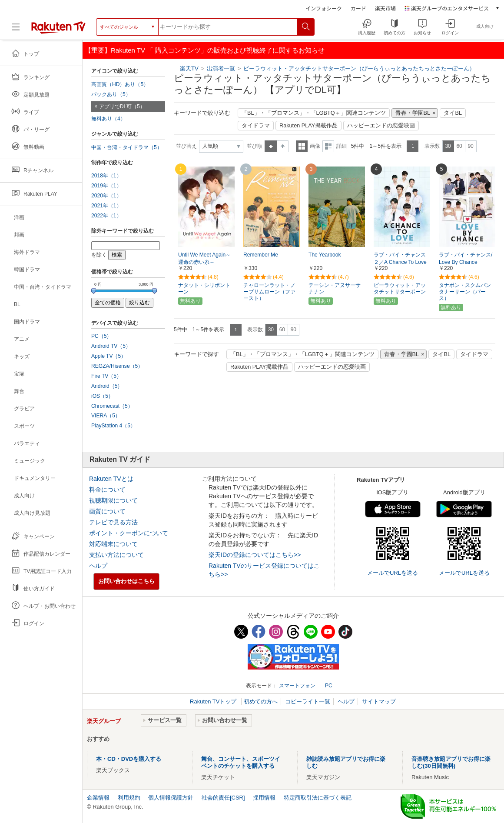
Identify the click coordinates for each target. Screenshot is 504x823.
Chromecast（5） (112, 406)
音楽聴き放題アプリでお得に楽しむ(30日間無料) (451, 762)
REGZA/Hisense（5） (117, 366)
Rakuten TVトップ (214, 701)
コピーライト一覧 (308, 701)
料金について (107, 490)
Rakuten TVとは (111, 479)
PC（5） (102, 336)
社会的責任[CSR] (223, 798)
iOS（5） (102, 396)
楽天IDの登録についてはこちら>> (255, 555)
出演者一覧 (221, 68)
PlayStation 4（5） (113, 426)
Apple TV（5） (109, 356)
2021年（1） (106, 206)
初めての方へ (261, 701)
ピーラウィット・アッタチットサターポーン (400, 288)
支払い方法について (116, 555)
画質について (107, 511)
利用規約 (129, 798)
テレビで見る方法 (113, 522)
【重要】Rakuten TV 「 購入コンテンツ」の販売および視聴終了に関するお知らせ (205, 50)
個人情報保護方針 (171, 798)
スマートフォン (297, 686)
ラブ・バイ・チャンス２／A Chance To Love (400, 258)
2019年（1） (106, 186)
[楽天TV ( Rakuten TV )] (58, 27)
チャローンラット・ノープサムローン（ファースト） (269, 292)
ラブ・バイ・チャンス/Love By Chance (466, 258)
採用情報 (264, 798)
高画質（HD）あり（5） (120, 84)
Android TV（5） (111, 346)
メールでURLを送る (393, 573)
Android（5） (107, 386)
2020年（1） (106, 196)
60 (459, 146)
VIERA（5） (106, 416)
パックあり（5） (111, 94)
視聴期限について (113, 500)
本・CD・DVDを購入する (129, 759)
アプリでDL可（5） (122, 107)
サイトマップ (379, 701)
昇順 (271, 146)
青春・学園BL (413, 113)
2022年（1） (106, 216)
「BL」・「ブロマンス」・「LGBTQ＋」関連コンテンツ (314, 113)
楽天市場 (385, 8)
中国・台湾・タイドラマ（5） (127, 147)
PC (329, 686)
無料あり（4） (108, 119)
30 (448, 146)
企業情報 (98, 798)
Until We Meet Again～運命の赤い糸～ (204, 258)
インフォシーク (324, 8)
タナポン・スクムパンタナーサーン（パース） (465, 292)
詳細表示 (328, 146)
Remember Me (261, 255)
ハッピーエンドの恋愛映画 (381, 126)
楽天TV (189, 68)
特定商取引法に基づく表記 (318, 798)
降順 (283, 146)
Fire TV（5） (106, 376)
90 (470, 146)
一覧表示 (302, 146)
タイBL (453, 113)
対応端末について (113, 544)
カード (358, 8)
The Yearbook (325, 255)
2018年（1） (106, 176)
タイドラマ (256, 126)
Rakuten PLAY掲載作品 (308, 126)
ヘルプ (98, 566)
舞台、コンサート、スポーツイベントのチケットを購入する (241, 762)
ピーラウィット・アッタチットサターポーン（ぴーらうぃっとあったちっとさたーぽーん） (359, 68)
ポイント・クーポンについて (129, 533)
